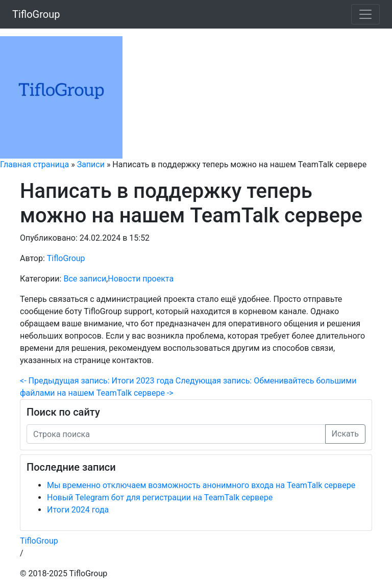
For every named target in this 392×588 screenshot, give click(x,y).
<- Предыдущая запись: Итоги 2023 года (97, 381)
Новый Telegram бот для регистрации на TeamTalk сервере (160, 497)
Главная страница (34, 164)
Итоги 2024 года (78, 510)
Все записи (85, 279)
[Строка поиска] (176, 434)
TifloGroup (36, 14)
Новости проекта (141, 279)
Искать (345, 434)
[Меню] (365, 14)
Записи (91, 164)
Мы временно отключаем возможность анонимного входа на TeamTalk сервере (201, 485)
